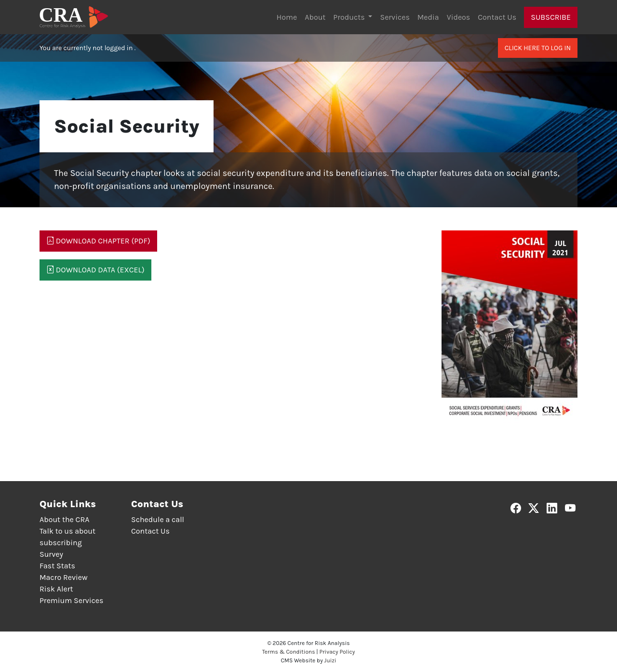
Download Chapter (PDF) (98, 241)
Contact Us (497, 17)
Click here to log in (538, 48)
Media (428, 17)
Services (395, 17)
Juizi (330, 660)
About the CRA (64, 519)
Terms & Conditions (289, 652)
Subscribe (551, 17)
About (315, 17)
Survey (51, 554)
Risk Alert (56, 589)
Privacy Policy (337, 652)
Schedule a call (158, 519)
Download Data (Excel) (95, 270)
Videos (459, 17)
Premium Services (71, 600)
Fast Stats (57, 566)
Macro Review (64, 577)
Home (287, 17)
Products (350, 17)
